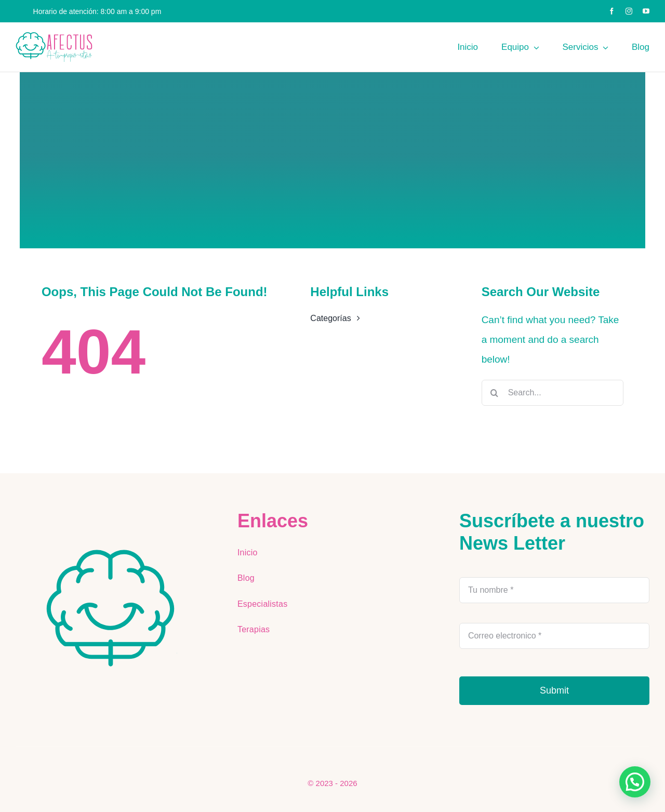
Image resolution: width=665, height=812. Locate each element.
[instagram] (629, 11)
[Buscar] (495, 393)
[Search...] (553, 393)
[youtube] (646, 11)
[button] (635, 782)
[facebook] (612, 11)
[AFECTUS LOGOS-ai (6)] (111, 551)
